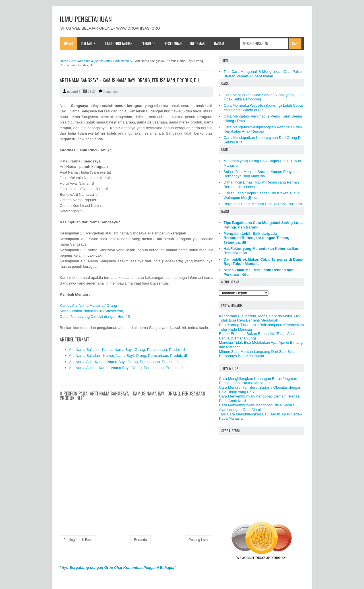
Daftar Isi (89, 44)
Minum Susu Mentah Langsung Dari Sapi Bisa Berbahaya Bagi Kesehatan (257, 354)
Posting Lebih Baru (78, 540)
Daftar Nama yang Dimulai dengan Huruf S (95, 317)
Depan (68, 44)
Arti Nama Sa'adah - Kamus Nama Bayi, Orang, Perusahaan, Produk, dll (128, 356)
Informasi (198, 44)
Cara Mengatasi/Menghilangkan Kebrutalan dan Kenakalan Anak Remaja (263, 129)
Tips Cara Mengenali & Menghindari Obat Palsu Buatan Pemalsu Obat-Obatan (263, 74)
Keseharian (173, 44)
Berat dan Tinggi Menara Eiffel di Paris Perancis (263, 204)
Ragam (219, 44)
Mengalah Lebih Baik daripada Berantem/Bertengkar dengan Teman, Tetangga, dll (256, 238)
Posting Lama (199, 540)
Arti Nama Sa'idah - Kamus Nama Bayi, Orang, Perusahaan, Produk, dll (128, 350)
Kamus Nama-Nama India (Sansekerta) (92, 311)
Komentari (111, 92)
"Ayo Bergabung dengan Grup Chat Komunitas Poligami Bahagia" (118, 568)
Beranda (140, 540)
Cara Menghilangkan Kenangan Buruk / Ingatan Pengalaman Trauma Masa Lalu (258, 381)
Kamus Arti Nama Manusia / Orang (88, 305)
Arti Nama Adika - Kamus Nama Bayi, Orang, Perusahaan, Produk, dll (126, 368)
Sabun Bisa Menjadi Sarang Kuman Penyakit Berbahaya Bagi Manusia (260, 174)
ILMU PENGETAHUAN (86, 19)
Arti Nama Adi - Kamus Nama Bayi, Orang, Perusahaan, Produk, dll (124, 362)
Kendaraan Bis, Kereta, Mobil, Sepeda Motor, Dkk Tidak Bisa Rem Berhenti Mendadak (260, 318)
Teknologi (149, 44)
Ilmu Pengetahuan (119, 44)
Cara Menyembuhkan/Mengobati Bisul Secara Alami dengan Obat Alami (257, 407)
